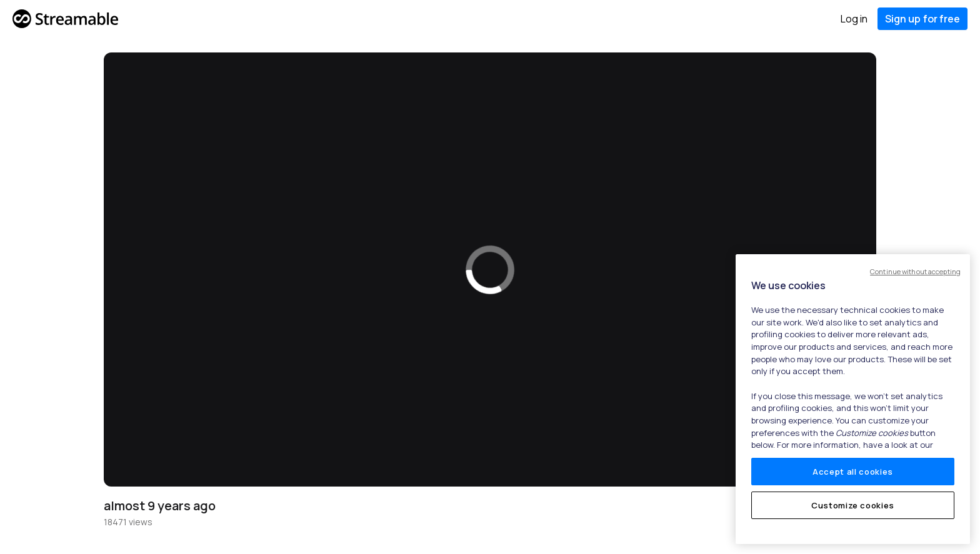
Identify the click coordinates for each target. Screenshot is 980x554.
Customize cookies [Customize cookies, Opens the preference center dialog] (853, 505)
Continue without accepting (915, 271)
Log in (854, 19)
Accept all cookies (853, 472)
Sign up (922, 19)
